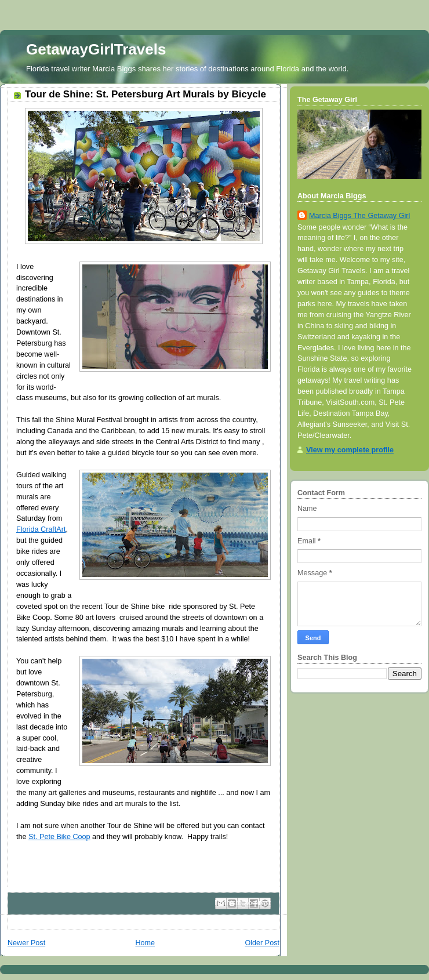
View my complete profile (350, 450)
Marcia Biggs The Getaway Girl (359, 216)
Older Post (262, 943)
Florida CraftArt (41, 529)
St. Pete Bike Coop (59, 837)
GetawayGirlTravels (96, 49)
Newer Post (26, 943)
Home (145, 943)
